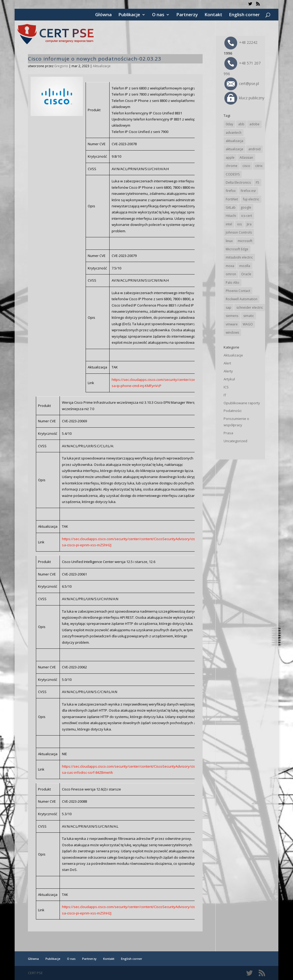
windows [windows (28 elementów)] (232, 332)
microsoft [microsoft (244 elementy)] (245, 241)
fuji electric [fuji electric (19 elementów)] (251, 199)
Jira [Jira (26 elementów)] (249, 224)
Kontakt (213, 15)
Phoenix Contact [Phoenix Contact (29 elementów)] (238, 291)
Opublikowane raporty (242, 403)
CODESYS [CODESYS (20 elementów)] (233, 174)
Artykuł (229, 379)
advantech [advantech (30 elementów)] (234, 133)
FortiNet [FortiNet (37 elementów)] (232, 199)
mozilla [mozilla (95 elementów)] (245, 266)
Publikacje (129, 15)
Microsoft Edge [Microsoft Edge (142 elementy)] (237, 249)
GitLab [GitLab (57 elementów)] (231, 207)
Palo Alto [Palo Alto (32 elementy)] (233, 283)
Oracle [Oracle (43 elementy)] (246, 274)
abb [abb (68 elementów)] (241, 124)
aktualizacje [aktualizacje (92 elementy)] (235, 149)
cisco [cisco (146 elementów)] (246, 166)
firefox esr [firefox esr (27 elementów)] (248, 191)
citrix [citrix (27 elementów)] (259, 166)
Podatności (233, 411)
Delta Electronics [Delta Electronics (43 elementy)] (238, 182)
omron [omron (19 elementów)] (231, 274)
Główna (103, 15)
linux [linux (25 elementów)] (229, 241)
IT (225, 395)
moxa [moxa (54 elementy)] (230, 266)
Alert (227, 363)
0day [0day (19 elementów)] (229, 124)
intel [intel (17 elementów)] (229, 224)
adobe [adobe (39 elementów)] (254, 124)
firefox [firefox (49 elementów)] (231, 191)
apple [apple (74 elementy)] (230, 158)
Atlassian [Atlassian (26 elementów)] (246, 158)
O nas (158, 15)
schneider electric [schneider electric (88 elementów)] (250, 308)
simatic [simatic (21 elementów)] (249, 316)
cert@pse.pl (242, 83)
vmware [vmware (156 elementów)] (232, 324)
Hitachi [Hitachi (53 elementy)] (231, 216)
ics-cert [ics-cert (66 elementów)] (247, 216)
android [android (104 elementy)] (254, 149)
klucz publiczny (244, 98)
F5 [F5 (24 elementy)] (258, 182)
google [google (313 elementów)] (246, 207)
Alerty (228, 371)
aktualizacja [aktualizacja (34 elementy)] (235, 141)
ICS (226, 387)
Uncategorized (235, 441)
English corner (244, 15)
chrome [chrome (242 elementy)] (232, 166)
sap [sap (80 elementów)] (229, 308)
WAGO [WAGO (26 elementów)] (248, 324)
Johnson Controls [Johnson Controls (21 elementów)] (239, 232)
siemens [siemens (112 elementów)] (232, 316)
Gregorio (61, 66)
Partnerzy (187, 15)
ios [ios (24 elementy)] (239, 224)
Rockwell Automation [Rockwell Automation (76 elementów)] (242, 299)
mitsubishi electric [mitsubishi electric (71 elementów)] (239, 257)
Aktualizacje (102, 66)
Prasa (228, 433)
